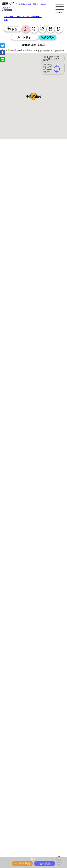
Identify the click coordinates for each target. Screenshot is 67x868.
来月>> (53, 370)
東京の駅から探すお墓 (53, 820)
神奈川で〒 (14, 850)
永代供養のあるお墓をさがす (49, 794)
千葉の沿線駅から (35, 842)
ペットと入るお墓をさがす (21, 794)
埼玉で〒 (25, 850)
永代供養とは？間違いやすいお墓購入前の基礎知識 (33, 772)
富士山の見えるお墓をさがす (22, 798)
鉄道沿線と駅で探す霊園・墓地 (23, 832)
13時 (49, 404)
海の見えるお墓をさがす (49, 798)
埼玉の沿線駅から (17, 842)
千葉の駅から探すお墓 (19, 828)
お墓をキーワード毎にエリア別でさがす (27, 816)
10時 (49, 399)
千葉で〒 (35, 850)
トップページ (28, 765)
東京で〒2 (56, 850)
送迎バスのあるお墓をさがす (22, 802)
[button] (33, 96)
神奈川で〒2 (15, 854)
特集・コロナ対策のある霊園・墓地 (25, 791)
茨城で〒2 (49, 854)
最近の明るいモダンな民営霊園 (23, 783)
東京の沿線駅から (17, 839)
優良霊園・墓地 (16, 475)
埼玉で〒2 (27, 854)
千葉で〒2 (38, 854)
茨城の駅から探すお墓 (42, 828)
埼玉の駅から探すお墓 (44, 824)
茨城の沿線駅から (54, 842)
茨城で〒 (45, 850)
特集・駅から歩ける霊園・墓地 (23, 787)
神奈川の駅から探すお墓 (20, 824)
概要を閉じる (47, 191)
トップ (5, 7)
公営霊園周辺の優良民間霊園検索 (24, 810)
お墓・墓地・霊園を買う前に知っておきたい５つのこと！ (36, 769)
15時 (49, 408)
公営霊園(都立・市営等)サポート (24, 806)
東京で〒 (49, 846)
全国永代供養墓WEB (18, 776)
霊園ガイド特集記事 (39, 776)
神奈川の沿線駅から (36, 839)
